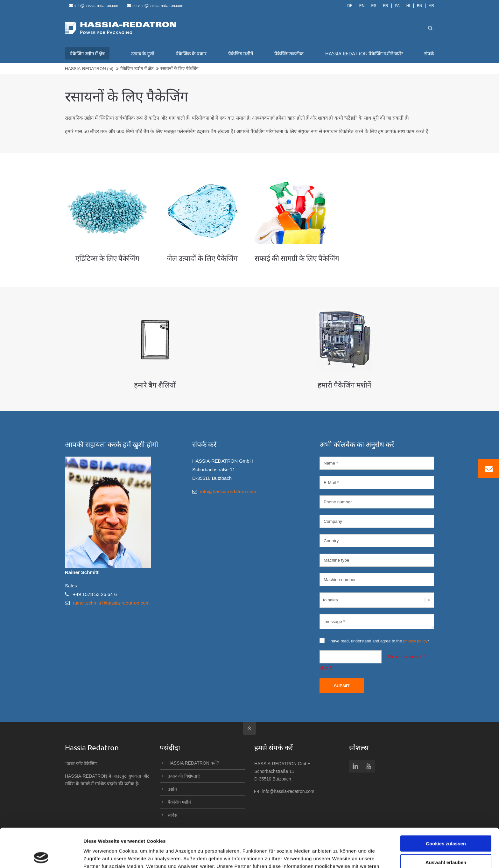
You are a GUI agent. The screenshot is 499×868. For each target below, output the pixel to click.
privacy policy (415, 641)
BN (420, 6)
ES (374, 6)
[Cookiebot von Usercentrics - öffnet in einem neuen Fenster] (41, 856)
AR (431, 6)
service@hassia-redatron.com (155, 6)
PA (397, 6)
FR (386, 6)
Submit (342, 686)
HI (408, 6)
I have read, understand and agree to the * (374, 641)
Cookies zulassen (446, 805)
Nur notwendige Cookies (446, 842)
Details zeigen (338, 855)
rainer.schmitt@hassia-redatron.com (111, 603)
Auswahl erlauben (446, 823)
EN (362, 6)
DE (350, 6)
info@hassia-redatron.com (94, 6)
